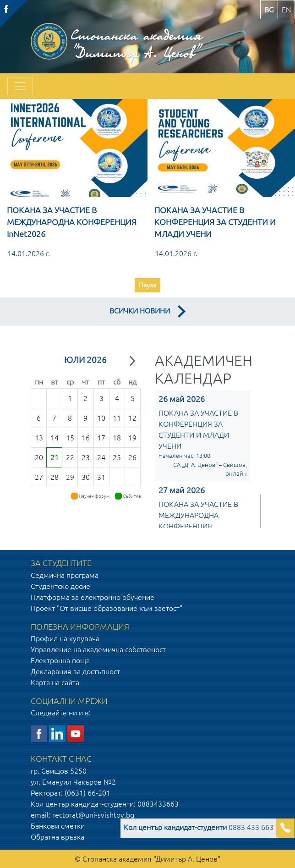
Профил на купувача (65, 638)
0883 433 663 (199, 827)
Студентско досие (60, 586)
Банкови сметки (58, 826)
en (286, 10)
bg (269, 10)
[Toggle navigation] (20, 86)
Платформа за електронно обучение (93, 597)
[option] (74, 198)
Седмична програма (65, 575)
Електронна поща (60, 660)
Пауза (147, 285)
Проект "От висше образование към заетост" (107, 608)
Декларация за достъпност (75, 671)
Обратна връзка (57, 837)
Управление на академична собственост (98, 649)
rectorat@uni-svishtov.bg (93, 815)
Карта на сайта (55, 682)
